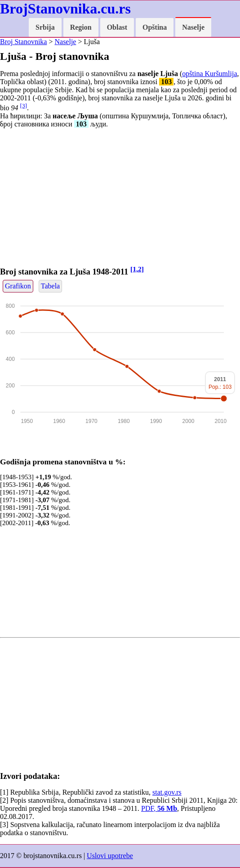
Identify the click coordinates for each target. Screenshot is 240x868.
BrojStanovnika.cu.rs (65, 9)
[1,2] (137, 269)
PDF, (159, 808)
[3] (23, 106)
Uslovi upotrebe (110, 856)
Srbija (45, 27)
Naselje (193, 27)
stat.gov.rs (167, 792)
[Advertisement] (120, 198)
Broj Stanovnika (23, 42)
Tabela (50, 286)
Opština (155, 27)
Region (81, 27)
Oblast (117, 27)
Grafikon (18, 286)
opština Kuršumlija (209, 74)
